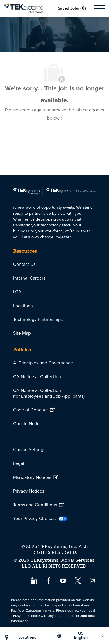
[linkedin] (34, 580)
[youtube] (63, 580)
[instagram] (92, 580)
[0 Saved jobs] (72, 8)
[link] (22, 8)
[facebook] (49, 580)
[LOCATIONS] (27, 638)
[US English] (81, 636)
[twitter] (78, 580)
